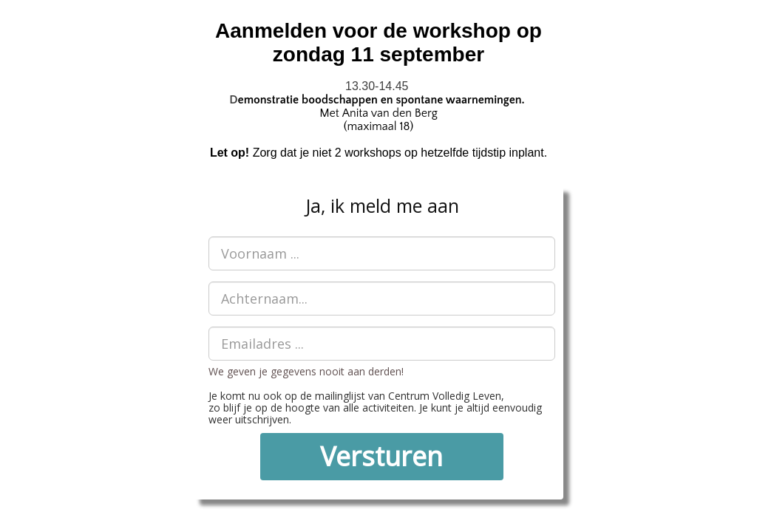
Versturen (381, 456)
